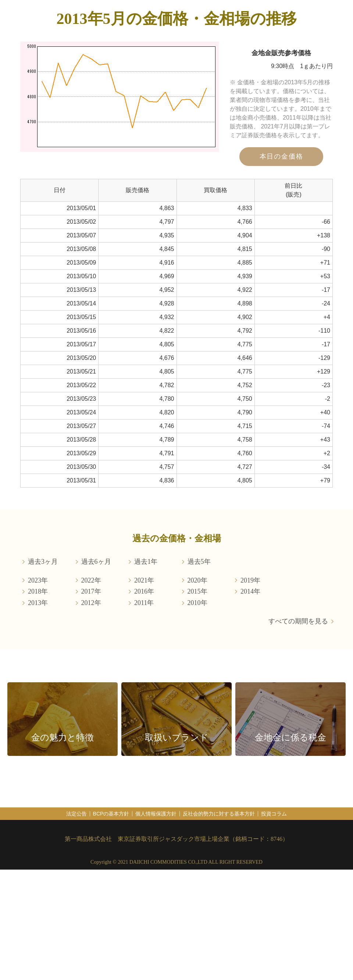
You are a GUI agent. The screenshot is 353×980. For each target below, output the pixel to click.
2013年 (38, 603)
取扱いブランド (177, 737)
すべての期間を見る (298, 621)
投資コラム (274, 814)
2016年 (144, 591)
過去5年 (199, 562)
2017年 (91, 591)
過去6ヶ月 (96, 562)
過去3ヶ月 (43, 562)
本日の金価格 (281, 156)
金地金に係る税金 (290, 737)
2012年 (91, 603)
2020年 (197, 580)
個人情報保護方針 (156, 814)
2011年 (144, 603)
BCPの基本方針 (111, 814)
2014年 (250, 591)
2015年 (197, 591)
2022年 (91, 580)
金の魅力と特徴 (63, 737)
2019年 (250, 580)
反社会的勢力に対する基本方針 (219, 814)
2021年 (144, 580)
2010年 (197, 603)
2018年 (38, 591)
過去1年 (146, 562)
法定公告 (76, 814)
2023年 (38, 580)
